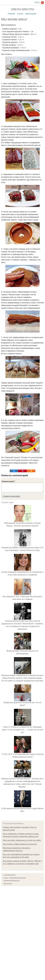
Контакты (6, 878)
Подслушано (31, 14)
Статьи (20, 14)
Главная (11, 14)
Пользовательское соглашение (18, 878)
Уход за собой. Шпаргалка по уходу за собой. (22, 840)
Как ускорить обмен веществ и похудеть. (20, 844)
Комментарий (8, 481)
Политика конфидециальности (12, 880)
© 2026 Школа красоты (9, 875)
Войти (37, 2)
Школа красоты (23, 9)
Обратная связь (8, 883)
